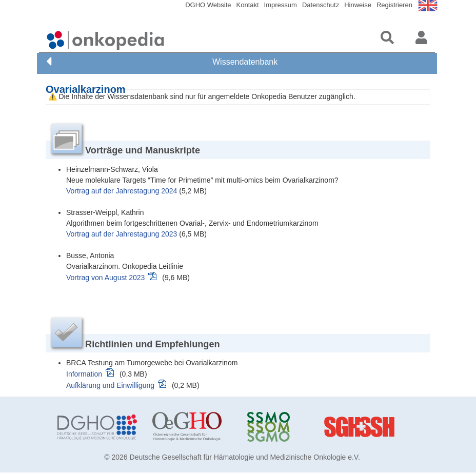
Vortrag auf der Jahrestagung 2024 (122, 191)
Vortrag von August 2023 (105, 278)
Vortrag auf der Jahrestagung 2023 (122, 234)
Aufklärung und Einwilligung (110, 385)
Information (84, 374)
